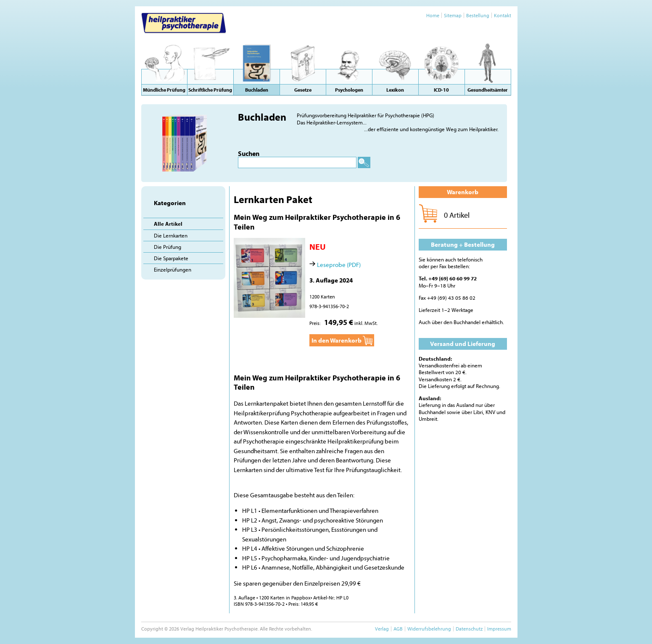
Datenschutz (469, 629)
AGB (398, 629)
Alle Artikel (168, 224)
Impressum (499, 629)
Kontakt (503, 15)
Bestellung (478, 15)
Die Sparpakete (171, 258)
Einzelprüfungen (173, 269)
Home (433, 15)
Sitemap (453, 15)
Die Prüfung (168, 247)
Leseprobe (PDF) (339, 265)
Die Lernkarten (171, 235)
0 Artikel (457, 215)
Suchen (249, 153)
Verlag (382, 629)
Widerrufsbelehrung (429, 629)
